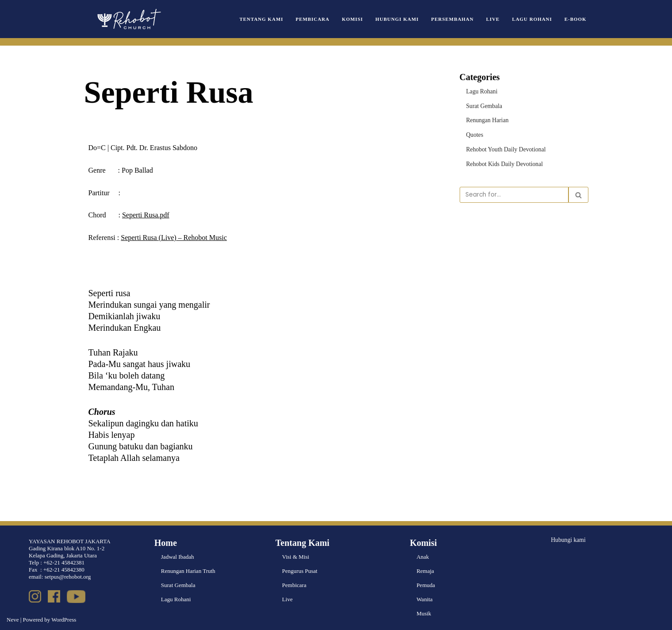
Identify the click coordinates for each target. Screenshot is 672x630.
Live (496, 19)
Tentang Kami (272, 19)
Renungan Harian (486, 119)
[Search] (514, 193)
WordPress (64, 620)
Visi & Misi (296, 557)
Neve (13, 620)
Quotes (474, 133)
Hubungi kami (567, 539)
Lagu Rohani (534, 19)
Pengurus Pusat (300, 571)
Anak (422, 557)
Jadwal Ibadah (178, 557)
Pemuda (426, 585)
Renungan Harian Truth (188, 571)
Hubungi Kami (403, 19)
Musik (424, 613)
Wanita (424, 599)
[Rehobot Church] (128, 19)
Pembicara (321, 19)
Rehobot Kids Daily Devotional (503, 162)
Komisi (360, 19)
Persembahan (457, 19)
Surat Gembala (484, 105)
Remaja (425, 571)
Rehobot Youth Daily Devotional (504, 148)
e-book (576, 19)
